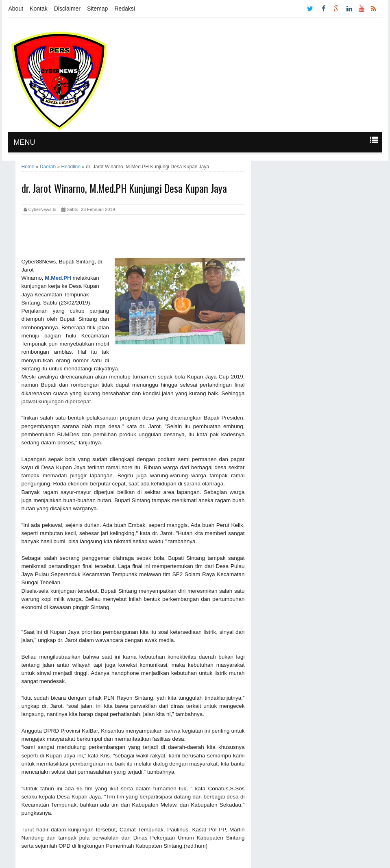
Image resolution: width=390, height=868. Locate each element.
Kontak (39, 9)
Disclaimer (67, 9)
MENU (25, 142)
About (16, 9)
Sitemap (97, 9)
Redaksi (125, 9)
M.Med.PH (58, 278)
